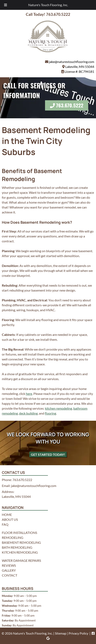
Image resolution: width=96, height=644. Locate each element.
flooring (50, 413)
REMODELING (13, 537)
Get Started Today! (48, 454)
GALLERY (9, 570)
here (29, 394)
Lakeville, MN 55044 (80, 67)
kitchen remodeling (59, 408)
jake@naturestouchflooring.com (72, 62)
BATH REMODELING (17, 547)
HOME (7, 515)
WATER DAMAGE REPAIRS (21, 560)
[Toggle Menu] (6, 5)
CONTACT (10, 575)
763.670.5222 (70, 105)
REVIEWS (9, 565)
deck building (28, 413)
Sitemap (61, 633)
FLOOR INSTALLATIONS (19, 533)
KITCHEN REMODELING (20, 552)
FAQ (5, 524)
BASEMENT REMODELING (21, 542)
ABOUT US (10, 519)
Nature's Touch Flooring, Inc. (48, 5)
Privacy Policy (78, 633)
